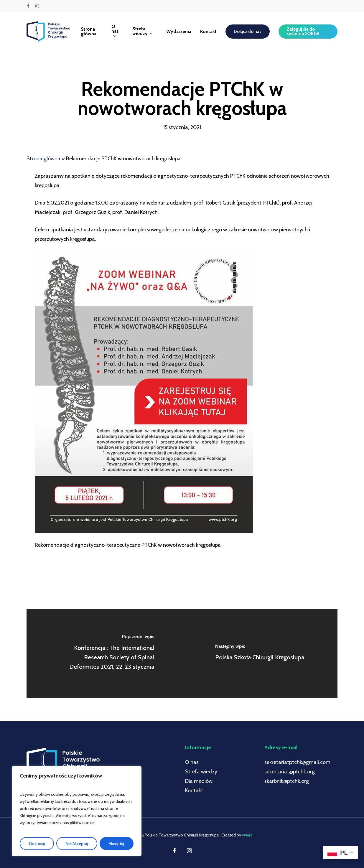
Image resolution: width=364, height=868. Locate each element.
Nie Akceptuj (77, 844)
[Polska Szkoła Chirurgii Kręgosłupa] (260, 653)
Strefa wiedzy (201, 772)
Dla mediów (199, 781)
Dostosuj (37, 844)
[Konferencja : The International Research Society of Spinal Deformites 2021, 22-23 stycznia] (104, 653)
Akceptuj (116, 844)
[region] (77, 811)
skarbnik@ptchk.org (287, 781)
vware (247, 835)
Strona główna (43, 159)
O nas (192, 762)
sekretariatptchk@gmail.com (297, 762)
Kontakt (194, 790)
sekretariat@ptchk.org (290, 772)
